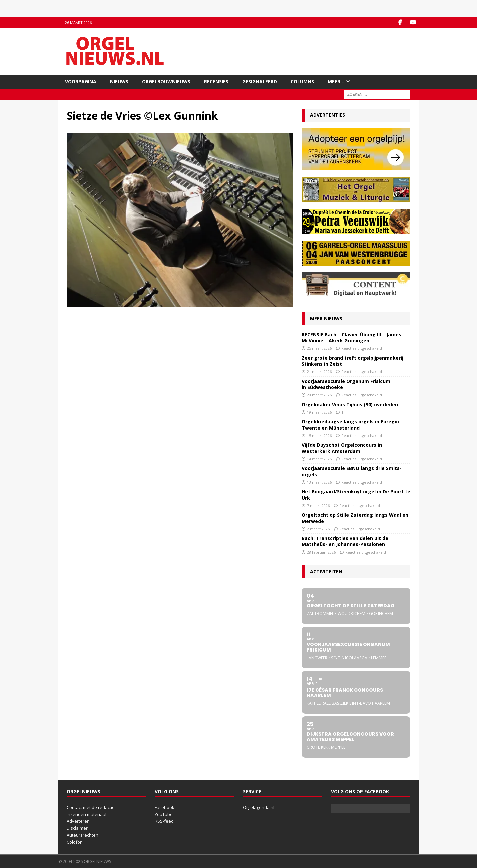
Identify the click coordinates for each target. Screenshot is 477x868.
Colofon (75, 842)
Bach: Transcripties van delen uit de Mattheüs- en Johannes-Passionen (345, 541)
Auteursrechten (83, 835)
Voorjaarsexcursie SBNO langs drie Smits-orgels (352, 471)
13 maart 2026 (319, 482)
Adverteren (78, 821)
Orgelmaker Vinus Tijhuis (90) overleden (350, 404)
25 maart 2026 (319, 348)
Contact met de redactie (91, 807)
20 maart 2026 (319, 395)
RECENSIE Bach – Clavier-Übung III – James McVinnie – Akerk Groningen (351, 337)
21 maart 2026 (319, 371)
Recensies (216, 82)
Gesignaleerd (260, 82)
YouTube (164, 814)
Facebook (165, 807)
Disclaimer (77, 828)
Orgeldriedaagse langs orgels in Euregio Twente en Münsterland (350, 424)
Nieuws (119, 82)
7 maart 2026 (318, 506)
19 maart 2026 (319, 412)
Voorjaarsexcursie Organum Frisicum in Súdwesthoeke (346, 384)
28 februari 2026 (321, 552)
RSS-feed (164, 821)
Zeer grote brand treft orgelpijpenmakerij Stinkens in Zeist (352, 361)
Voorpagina (81, 82)
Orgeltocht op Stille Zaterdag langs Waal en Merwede (355, 518)
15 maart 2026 (319, 436)
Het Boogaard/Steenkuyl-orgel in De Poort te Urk (356, 495)
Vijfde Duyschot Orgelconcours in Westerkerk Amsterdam (342, 448)
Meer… (336, 82)
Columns (302, 82)
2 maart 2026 (318, 529)
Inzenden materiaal (87, 814)
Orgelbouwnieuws (166, 82)
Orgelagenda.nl (259, 807)
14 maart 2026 (319, 459)
